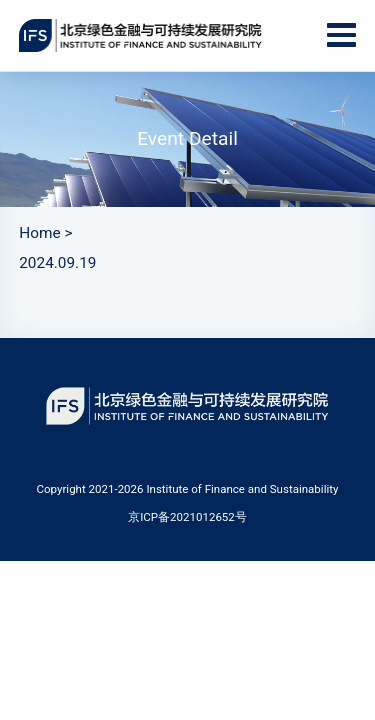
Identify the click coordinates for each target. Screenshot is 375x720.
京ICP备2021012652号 (187, 517)
